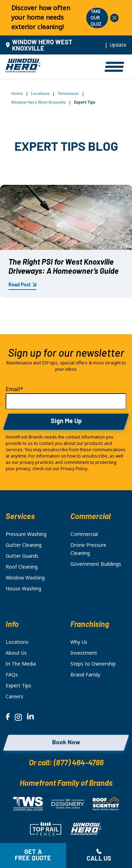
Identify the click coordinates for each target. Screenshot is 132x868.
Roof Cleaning (22, 567)
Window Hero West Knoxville (39, 102)
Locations (40, 93)
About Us (16, 653)
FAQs (12, 675)
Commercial (84, 534)
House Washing (23, 589)
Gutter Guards (22, 556)
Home (17, 93)
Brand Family (85, 675)
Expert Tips (18, 686)
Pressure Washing (26, 534)
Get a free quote (33, 856)
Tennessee (68, 93)
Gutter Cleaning (24, 545)
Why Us (79, 642)
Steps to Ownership (93, 664)
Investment (84, 653)
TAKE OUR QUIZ (96, 18)
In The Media (21, 664)
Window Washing (25, 578)
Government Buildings (96, 564)
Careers (14, 697)
